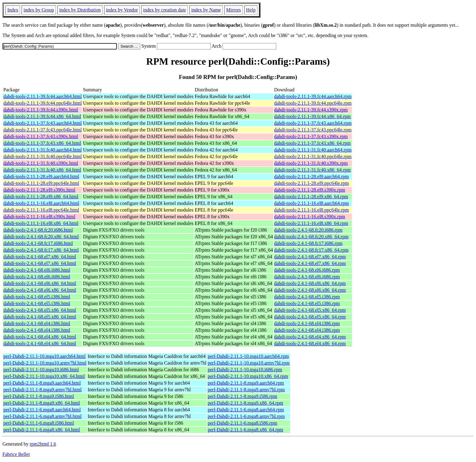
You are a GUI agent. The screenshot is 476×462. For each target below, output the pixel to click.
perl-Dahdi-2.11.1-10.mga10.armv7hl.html (45, 363)
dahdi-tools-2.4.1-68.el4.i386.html (37, 323)
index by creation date (165, 10)
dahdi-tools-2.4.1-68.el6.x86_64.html (40, 283)
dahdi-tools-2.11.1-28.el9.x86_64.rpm (311, 197)
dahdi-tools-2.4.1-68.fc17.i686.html (38, 243)
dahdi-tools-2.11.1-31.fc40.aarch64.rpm (313, 150)
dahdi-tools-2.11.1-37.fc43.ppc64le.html (42, 130)
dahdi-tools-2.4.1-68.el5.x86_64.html (40, 310)
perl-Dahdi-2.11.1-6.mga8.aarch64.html (42, 410)
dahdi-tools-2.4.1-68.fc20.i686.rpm (308, 230)
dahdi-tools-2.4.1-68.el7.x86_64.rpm (310, 257)
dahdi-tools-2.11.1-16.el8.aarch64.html (41, 203)
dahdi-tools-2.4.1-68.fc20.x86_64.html (41, 237)
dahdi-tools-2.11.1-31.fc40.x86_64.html (42, 170)
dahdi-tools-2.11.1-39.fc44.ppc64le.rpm (313, 103)
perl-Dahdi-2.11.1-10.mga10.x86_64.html (44, 376)
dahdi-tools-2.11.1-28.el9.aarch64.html (41, 177)
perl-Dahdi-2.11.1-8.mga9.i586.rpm (242, 396)
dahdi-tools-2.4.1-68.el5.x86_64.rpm (310, 310)
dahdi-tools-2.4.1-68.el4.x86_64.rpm (310, 337)
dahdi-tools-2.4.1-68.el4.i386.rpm (307, 323)
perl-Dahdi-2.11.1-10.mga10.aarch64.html (44, 356)
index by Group (39, 10)
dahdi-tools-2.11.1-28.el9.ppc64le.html (41, 183)
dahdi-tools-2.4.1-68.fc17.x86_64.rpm (311, 250)
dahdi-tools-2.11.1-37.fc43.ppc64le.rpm (313, 130)
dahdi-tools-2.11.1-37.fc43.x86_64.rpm (312, 143)
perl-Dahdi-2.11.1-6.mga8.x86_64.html (42, 430)
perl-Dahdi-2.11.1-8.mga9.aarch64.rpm (246, 383)
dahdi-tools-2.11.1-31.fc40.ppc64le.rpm (313, 156)
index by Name (206, 10)
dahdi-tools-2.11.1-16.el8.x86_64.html (41, 223)
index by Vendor (122, 10)
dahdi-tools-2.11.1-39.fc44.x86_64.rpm (312, 116)
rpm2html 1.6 (43, 444)
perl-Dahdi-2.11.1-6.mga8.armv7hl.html (42, 416)
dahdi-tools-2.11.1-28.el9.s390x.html (39, 190)
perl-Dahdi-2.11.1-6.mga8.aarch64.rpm (246, 410)
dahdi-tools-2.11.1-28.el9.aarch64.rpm (311, 177)
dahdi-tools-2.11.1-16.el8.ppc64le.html (41, 210)
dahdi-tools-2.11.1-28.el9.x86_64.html (41, 197)
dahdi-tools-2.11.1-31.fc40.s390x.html (41, 163)
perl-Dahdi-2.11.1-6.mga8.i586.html (39, 423)
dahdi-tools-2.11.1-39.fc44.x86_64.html (42, 116)
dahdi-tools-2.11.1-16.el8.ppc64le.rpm (311, 210)
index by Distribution (80, 10)
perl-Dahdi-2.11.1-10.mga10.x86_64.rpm (248, 376)
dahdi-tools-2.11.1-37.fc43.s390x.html (41, 136)
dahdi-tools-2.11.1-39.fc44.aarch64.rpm (313, 96)
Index (13, 10)
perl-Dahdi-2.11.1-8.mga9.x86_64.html (42, 403)
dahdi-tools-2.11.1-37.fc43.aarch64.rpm (313, 123)
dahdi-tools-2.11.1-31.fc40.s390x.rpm (311, 163)
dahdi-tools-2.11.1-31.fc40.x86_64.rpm (312, 170)
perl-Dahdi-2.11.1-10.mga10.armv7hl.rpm (249, 363)
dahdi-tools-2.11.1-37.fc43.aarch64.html (42, 123)
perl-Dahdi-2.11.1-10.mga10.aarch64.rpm (248, 356)
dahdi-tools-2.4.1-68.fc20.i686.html (38, 230)
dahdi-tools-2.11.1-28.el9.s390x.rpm (310, 190)
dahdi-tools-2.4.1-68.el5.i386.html (37, 297)
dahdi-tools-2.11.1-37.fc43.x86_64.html (42, 143)
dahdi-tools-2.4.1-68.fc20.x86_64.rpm (311, 237)
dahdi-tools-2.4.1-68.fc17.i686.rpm (308, 243)
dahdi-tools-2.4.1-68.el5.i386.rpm (307, 297)
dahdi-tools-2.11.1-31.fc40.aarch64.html (42, 150)
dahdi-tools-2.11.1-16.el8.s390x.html (39, 217)
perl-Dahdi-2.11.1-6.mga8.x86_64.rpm (245, 430)
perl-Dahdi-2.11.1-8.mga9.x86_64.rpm (245, 403)
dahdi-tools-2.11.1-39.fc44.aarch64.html (42, 96)
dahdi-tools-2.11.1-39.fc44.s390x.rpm (311, 110)
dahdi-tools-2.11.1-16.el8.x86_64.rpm (311, 223)
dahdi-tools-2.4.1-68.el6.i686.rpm (307, 270)
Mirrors (234, 10)
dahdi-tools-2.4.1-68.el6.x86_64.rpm (310, 283)
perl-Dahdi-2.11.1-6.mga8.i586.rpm (242, 423)
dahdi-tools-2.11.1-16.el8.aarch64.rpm (311, 203)
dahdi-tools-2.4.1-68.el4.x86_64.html (40, 337)
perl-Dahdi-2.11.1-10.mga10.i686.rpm (245, 370)
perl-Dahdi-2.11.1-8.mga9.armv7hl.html (42, 390)
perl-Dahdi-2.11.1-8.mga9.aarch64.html (42, 383)
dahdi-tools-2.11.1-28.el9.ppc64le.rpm (311, 183)
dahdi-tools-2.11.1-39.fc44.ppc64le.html (42, 103)
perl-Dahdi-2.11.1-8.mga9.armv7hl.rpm (246, 390)
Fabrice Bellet (16, 454)
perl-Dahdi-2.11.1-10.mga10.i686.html (41, 370)
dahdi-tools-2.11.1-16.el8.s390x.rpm (310, 217)
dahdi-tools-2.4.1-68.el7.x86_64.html (40, 257)
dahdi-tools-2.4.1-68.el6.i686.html (37, 270)
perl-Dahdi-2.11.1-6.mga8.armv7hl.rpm (246, 416)
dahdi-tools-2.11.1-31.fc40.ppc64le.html (42, 156)
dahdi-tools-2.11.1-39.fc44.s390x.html (41, 110)
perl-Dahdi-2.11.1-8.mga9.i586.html (39, 396)
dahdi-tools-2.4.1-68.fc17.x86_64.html (41, 250)
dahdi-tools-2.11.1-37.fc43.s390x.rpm (311, 136)
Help (251, 10)
